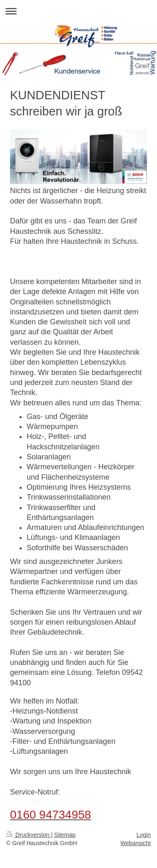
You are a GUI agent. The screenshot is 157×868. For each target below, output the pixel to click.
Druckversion (29, 835)
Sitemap (65, 835)
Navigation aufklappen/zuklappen (78, 11)
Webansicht (136, 843)
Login (144, 835)
